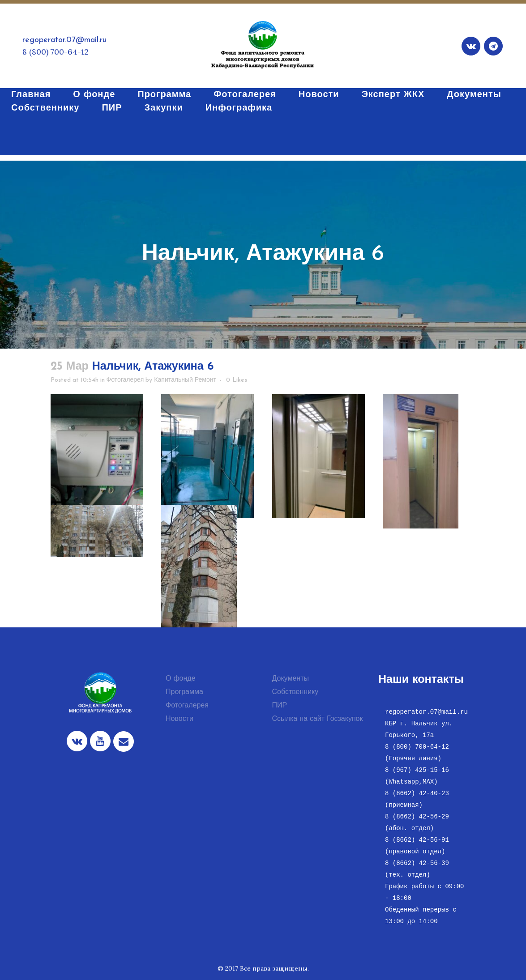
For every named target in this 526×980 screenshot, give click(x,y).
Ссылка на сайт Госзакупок (318, 719)
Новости (180, 719)
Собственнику (295, 692)
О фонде (181, 679)
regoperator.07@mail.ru (64, 40)
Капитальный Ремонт (185, 380)
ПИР (280, 706)
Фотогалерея (125, 380)
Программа (184, 692)
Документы (291, 679)
